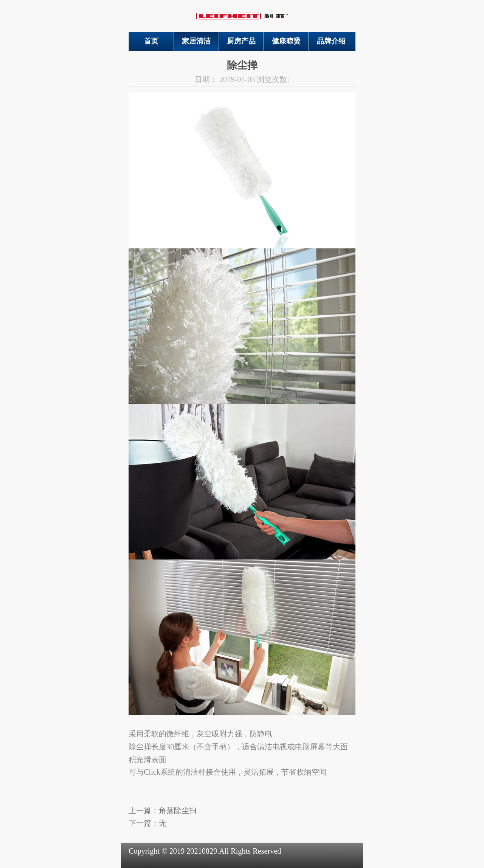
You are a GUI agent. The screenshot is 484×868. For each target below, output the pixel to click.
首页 (151, 41)
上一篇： (163, 811)
